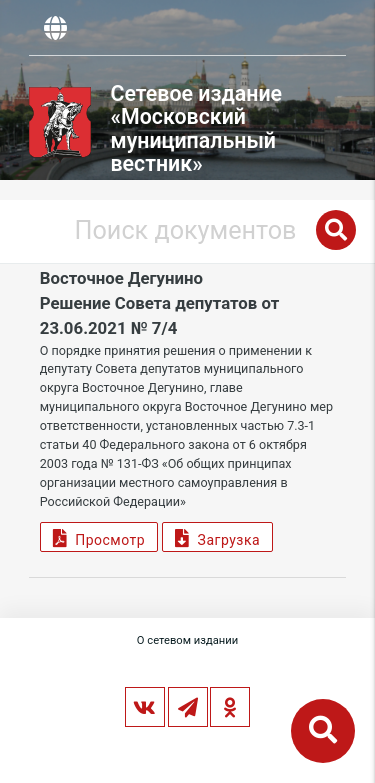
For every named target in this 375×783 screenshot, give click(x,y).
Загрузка (217, 537)
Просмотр (99, 537)
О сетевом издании (187, 640)
